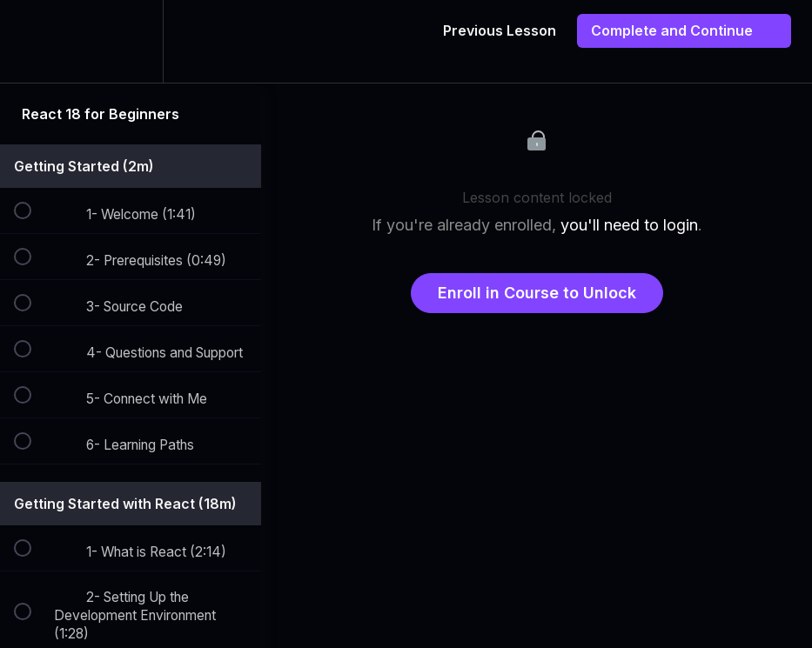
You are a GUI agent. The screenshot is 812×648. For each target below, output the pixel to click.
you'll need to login (629, 225)
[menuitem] (131, 41)
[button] (32, 41)
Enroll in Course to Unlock (537, 293)
